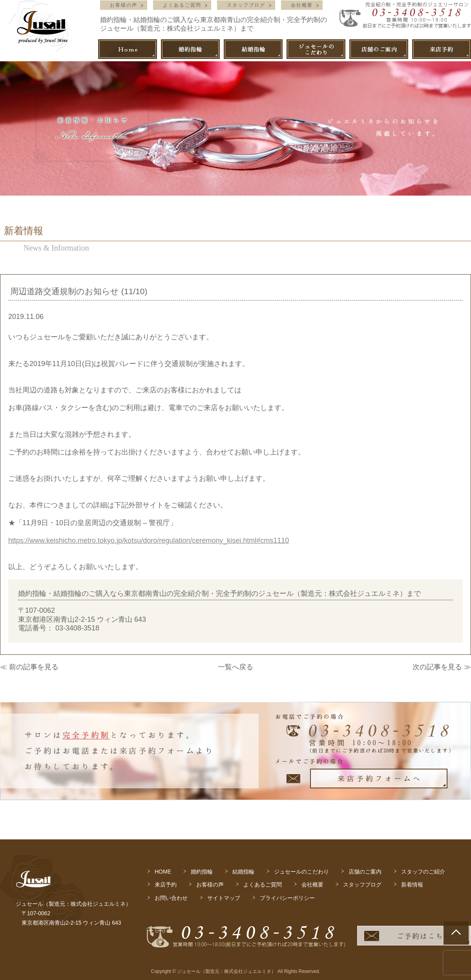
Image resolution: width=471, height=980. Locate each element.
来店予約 (166, 885)
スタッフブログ (246, 5)
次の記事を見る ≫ (442, 667)
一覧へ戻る (235, 667)
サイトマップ (224, 898)
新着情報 (412, 885)
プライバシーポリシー (287, 898)
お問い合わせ (171, 898)
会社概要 (302, 5)
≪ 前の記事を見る (29, 667)
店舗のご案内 (365, 872)
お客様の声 (124, 5)
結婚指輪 (243, 872)
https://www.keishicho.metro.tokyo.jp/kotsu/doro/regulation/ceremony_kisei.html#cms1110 (149, 540)
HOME (163, 872)
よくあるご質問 (182, 5)
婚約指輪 (202, 872)
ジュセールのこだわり (301, 872)
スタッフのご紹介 (423, 872)
